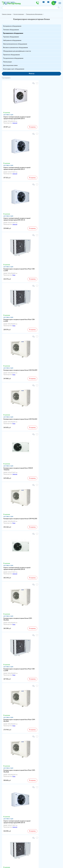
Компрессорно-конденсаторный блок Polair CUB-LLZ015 (15, 204)
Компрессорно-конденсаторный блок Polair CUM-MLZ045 (15, 384)
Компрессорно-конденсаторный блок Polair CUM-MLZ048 (45, 384)
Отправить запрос (53, 862)
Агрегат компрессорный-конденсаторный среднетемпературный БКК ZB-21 (46, 113)
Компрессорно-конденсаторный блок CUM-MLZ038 (15, 520)
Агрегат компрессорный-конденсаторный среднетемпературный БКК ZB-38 (16, 475)
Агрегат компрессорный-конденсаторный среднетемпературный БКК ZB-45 (16, 429)
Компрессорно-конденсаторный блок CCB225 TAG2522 (45, 249)
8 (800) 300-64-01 (9, 698)
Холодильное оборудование (12, 26)
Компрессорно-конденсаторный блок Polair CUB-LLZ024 (45, 428)
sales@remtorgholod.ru (31, 836)
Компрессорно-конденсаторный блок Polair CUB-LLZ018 (45, 339)
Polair (44, 163)
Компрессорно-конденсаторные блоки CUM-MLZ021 (16, 249)
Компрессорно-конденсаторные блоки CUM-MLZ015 (16, 293)
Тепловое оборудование (11, 30)
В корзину (25, 123)
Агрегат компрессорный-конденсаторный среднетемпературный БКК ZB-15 (16, 113)
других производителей (40, 685)
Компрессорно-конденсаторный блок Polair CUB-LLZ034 (45, 520)
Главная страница (7, 14)
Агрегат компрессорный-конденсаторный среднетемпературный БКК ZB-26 (16, 159)
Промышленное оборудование (34, 14)
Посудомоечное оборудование (13, 58)
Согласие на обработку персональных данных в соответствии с (24, 862)
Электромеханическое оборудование (15, 44)
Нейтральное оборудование (12, 40)
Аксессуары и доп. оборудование (14, 69)
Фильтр (32, 74)
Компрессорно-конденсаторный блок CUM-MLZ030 (45, 474)
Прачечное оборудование (11, 55)
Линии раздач (7, 62)
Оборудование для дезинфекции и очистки (17, 51)
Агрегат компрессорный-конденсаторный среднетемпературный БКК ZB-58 (16, 566)
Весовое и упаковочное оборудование (15, 48)
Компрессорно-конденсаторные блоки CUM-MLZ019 (46, 204)
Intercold (15, 119)
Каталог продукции (19, 14)
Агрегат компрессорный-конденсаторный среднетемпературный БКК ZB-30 (46, 294)
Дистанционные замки (10, 65)
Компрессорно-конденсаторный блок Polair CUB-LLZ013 (45, 158)
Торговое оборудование (11, 37)
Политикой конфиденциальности (15, 863)
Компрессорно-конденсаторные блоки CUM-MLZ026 (16, 339)
